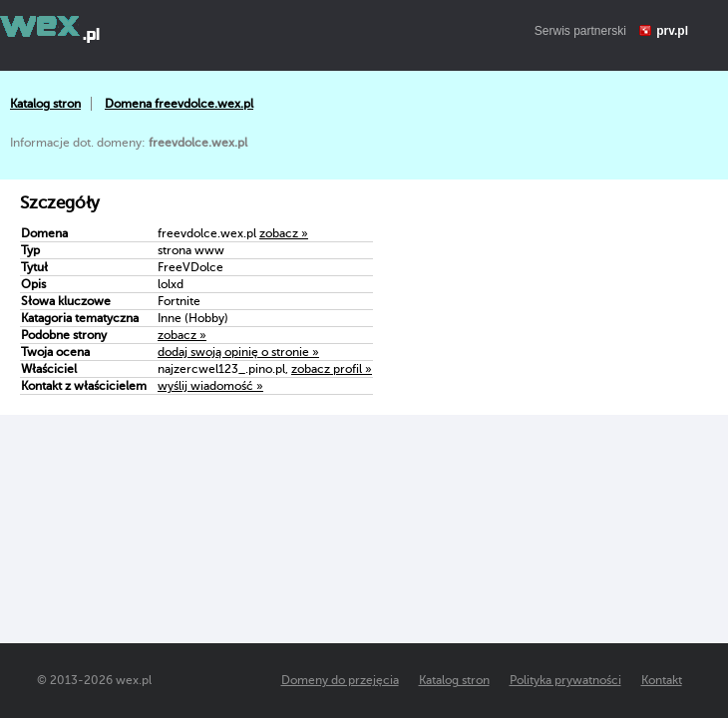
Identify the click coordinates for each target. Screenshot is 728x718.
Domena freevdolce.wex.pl (179, 104)
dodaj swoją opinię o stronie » (238, 352)
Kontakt (662, 680)
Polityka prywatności (565, 680)
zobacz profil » (332, 369)
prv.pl (672, 31)
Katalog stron (45, 104)
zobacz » (284, 233)
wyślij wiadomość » (210, 386)
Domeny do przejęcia (340, 680)
